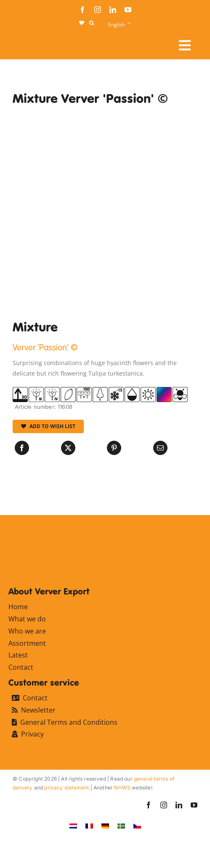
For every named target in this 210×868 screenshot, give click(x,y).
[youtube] (128, 10)
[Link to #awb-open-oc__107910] (185, 45)
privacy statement (66, 788)
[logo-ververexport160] (29, 42)
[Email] (160, 448)
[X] (68, 448)
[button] (92, 23)
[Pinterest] (114, 448)
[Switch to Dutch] (73, 826)
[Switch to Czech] (137, 826)
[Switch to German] (105, 826)
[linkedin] (113, 10)
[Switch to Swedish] (121, 826)
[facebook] (82, 10)
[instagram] (98, 10)
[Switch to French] (89, 826)
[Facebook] (22, 448)
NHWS (122, 788)
